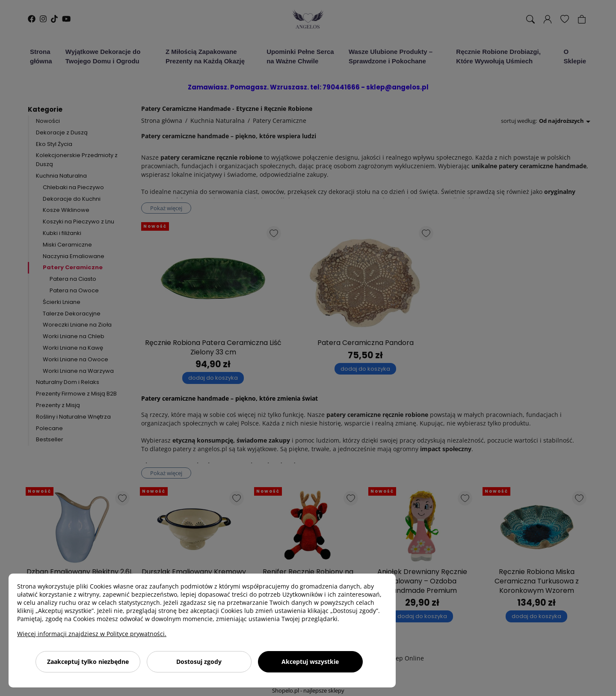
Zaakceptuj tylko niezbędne (88, 662)
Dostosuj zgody (199, 662)
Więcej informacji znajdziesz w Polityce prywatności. (92, 634)
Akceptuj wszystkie (310, 662)
